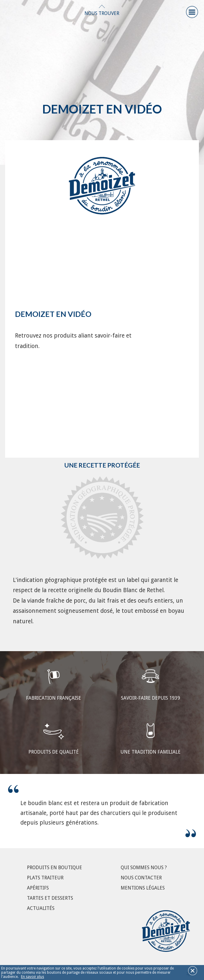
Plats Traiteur (45, 878)
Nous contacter (141, 878)
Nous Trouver (102, 13)
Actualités (41, 908)
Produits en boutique (55, 868)
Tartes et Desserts (50, 898)
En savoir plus (33, 977)
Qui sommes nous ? (144, 868)
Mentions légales (143, 888)
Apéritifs (38, 888)
